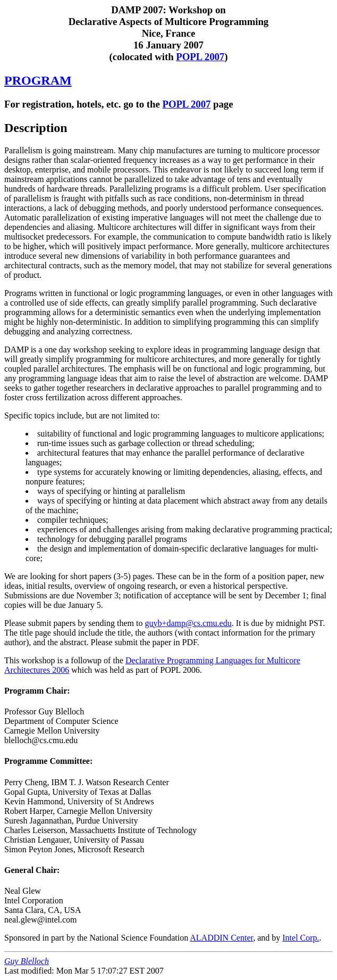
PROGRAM (38, 80)
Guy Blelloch (27, 961)
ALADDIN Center (221, 938)
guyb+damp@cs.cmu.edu (188, 623)
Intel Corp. (301, 938)
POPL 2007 (200, 57)
